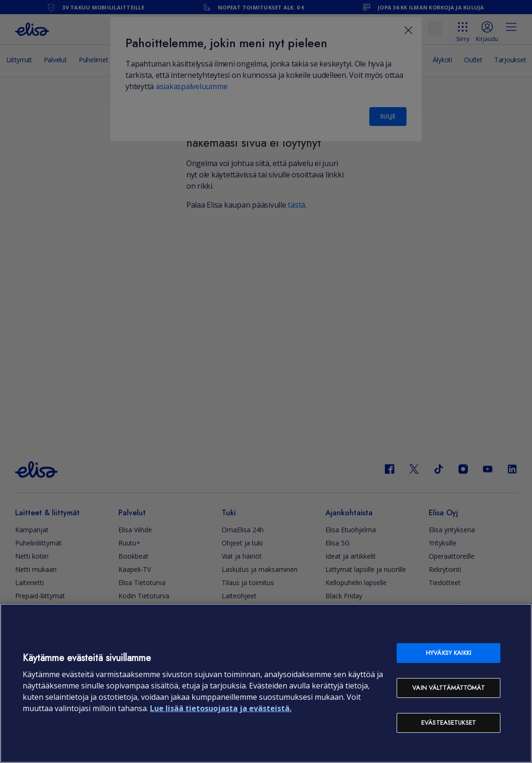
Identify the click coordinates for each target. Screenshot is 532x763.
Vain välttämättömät (448, 688)
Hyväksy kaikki (449, 653)
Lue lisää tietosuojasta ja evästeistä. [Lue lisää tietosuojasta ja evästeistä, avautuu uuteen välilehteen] (221, 708)
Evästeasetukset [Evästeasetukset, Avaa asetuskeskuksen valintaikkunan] (449, 723)
